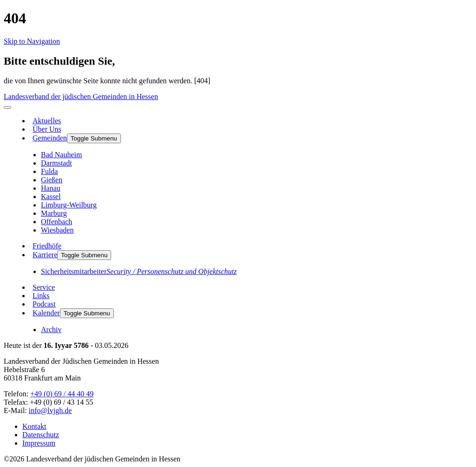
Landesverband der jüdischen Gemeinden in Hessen (81, 97)
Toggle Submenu (94, 138)
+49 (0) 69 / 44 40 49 (62, 394)
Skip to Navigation (32, 41)
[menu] (7, 107)
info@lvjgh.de (50, 410)
